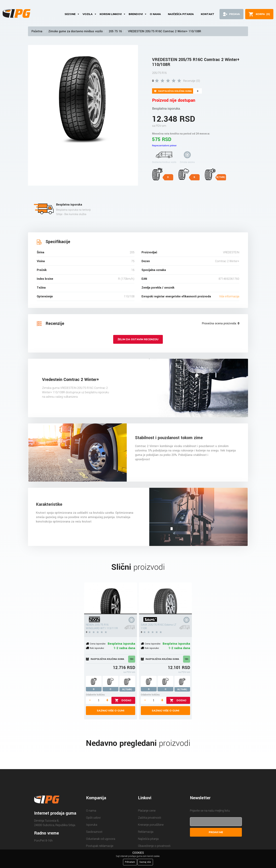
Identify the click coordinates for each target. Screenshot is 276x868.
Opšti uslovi (93, 818)
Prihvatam (130, 862)
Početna (37, 31)
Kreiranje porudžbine (151, 825)
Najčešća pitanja (181, 14)
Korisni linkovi (111, 14)
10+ (132, 659)
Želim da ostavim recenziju (138, 339)
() (263, 14)
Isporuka (92, 825)
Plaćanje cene (147, 811)
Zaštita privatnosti (150, 818)
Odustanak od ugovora (101, 839)
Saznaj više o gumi (111, 711)
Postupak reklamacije (100, 846)
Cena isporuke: (98, 644)
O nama (155, 14)
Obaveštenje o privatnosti (154, 846)
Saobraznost (94, 832)
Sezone (70, 14)
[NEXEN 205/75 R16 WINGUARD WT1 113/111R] (111, 598)
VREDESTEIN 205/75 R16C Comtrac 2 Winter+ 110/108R (164, 31)
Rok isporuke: (97, 648)
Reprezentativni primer (164, 146)
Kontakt (208, 14)
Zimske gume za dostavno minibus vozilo (76, 31)
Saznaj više (145, 862)
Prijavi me (216, 832)
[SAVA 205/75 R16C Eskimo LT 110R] (165, 598)
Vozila (88, 14)
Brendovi (136, 14)
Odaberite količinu (95, 695)
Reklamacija (146, 832)
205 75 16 (115, 31)
